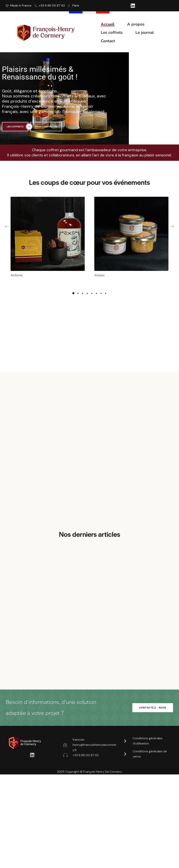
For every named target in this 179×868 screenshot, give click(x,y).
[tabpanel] (48, 238)
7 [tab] (101, 292)
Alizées (99, 273)
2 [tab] (78, 292)
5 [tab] (92, 292)
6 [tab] (96, 292)
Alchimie (17, 273)
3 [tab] (83, 292)
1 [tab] (73, 292)
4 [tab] (87, 292)
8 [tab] (106, 292)
